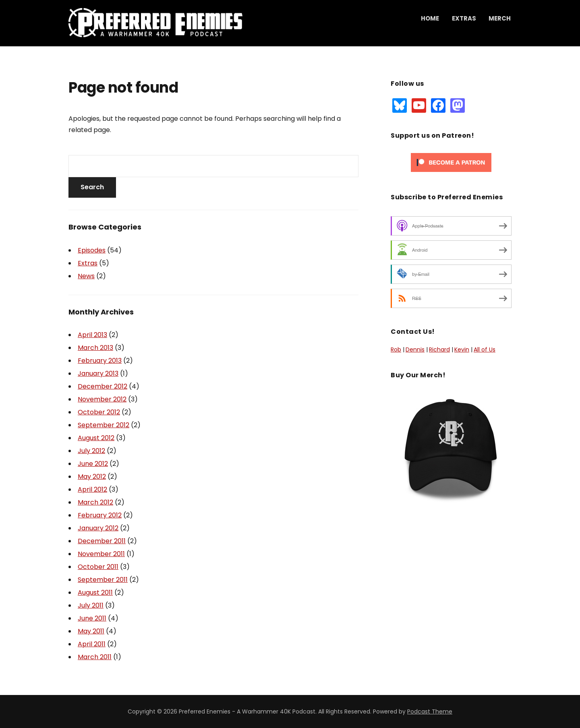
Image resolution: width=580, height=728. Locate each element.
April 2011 (92, 644)
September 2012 (104, 425)
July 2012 (91, 451)
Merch (500, 18)
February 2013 (100, 361)
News (86, 276)
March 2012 (95, 502)
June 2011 (92, 618)
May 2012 (92, 477)
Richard (439, 350)
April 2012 (92, 489)
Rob (396, 350)
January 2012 (98, 528)
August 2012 (96, 438)
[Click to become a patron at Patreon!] (451, 162)
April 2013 (92, 335)
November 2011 (101, 554)
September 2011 (103, 580)
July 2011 (91, 605)
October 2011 (98, 567)
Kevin (462, 350)
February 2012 (100, 515)
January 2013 (98, 373)
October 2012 (99, 412)
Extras (464, 18)
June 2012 (93, 464)
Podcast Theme (430, 711)
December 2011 (102, 541)
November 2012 (102, 399)
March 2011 (95, 657)
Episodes (92, 250)
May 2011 (91, 631)
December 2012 (103, 386)
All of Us (485, 350)
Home (430, 18)
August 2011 (95, 593)
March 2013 (95, 348)
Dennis (415, 350)
